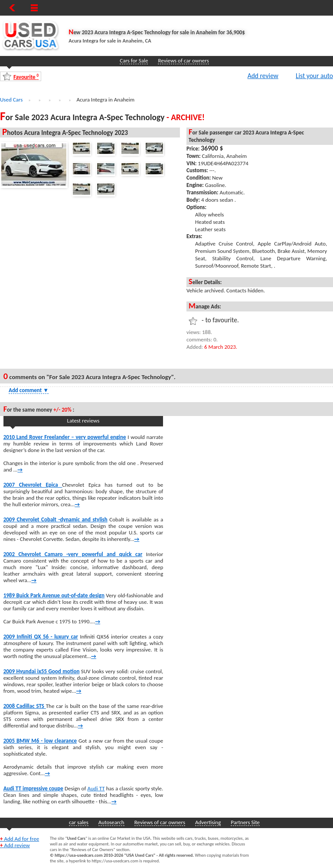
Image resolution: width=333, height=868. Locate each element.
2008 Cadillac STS (25, 706)
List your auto (314, 75)
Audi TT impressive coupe (33, 788)
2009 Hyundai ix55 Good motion (42, 671)
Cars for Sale (134, 61)
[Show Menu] (34, 8)
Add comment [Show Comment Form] (29, 390)
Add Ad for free (20, 839)
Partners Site (245, 822)
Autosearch (111, 822)
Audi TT (96, 788)
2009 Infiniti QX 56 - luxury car (41, 637)
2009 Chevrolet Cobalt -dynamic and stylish (55, 519)
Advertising (208, 822)
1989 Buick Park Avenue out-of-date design (54, 595)
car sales (79, 822)
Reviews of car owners (183, 61)
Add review (263, 75)
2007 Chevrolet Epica (33, 485)
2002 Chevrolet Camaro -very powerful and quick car (73, 554)
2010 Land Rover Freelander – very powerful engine (65, 437)
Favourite (26, 77)
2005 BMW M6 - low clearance (40, 741)
